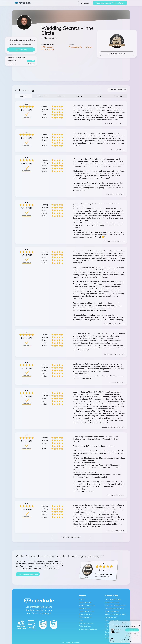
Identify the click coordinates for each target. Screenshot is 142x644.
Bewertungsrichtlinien (112, 603)
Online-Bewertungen (112, 618)
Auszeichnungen (85, 608)
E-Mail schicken (47, 47)
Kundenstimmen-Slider (87, 605)
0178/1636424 (48, 49)
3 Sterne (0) (80, 96)
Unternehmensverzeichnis (88, 626)
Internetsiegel (109, 621)
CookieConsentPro (125, 640)
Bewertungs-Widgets (86, 610)
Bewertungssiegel (85, 603)
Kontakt (107, 631)
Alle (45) (23, 96)
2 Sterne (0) (99, 96)
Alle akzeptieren (132, 630)
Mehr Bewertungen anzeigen (71, 538)
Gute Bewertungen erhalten (114, 608)
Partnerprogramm (85, 623)
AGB (63, 641)
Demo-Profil (109, 628)
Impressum (122, 642)
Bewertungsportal (85, 616)
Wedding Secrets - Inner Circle (80, 47)
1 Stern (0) (118, 96)
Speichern (132, 637)
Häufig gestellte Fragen (113, 600)
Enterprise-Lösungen (86, 621)
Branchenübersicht (85, 613)
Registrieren (109, 634)
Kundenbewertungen (112, 610)
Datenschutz (128, 642)
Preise (81, 618)
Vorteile (82, 600)
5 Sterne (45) (42, 96)
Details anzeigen (132, 633)
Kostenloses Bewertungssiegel (115, 605)
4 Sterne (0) (61, 96)
